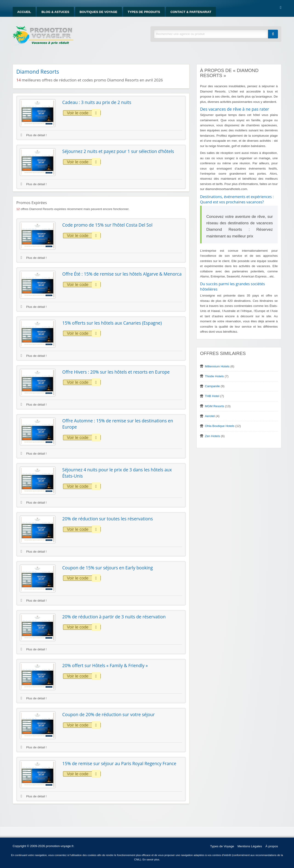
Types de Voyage (222, 846)
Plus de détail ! (34, 135)
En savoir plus (151, 859)
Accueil (24, 12)
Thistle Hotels (214, 376)
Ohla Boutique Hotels (220, 426)
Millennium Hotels (217, 366)
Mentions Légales (250, 846)
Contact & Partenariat (191, 12)
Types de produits (144, 12)
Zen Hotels (212, 436)
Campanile (212, 386)
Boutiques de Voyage (99, 12)
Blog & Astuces (55, 12)
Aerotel (210, 416)
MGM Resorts (215, 406)
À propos (272, 846)
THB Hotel (212, 396)
